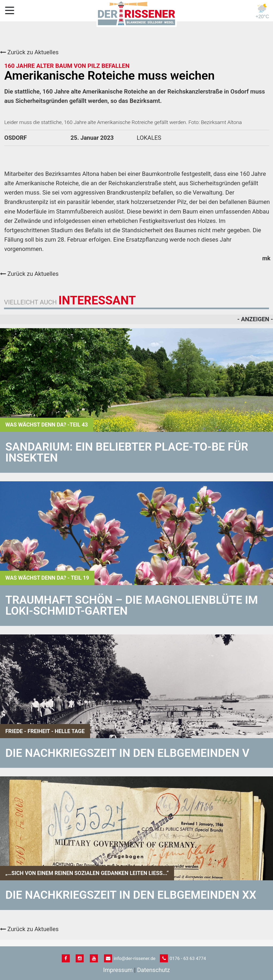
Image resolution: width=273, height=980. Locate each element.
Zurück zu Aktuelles (29, 52)
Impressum (118, 970)
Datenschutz (154, 970)
